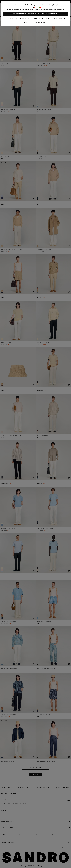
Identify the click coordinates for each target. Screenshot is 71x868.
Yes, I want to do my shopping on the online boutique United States (35, 14)
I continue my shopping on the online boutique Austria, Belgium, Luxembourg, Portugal (35, 18)
